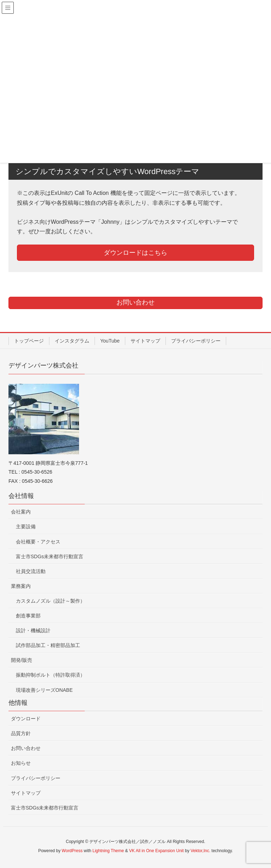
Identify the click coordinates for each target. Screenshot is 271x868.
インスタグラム (72, 341)
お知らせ (21, 763)
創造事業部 (28, 616)
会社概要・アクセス (38, 542)
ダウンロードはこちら (135, 253)
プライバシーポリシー (196, 341)
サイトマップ (145, 341)
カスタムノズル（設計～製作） (50, 601)
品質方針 (21, 733)
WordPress (72, 851)
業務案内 (21, 586)
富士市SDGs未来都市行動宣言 (50, 556)
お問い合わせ (26, 748)
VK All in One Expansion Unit (156, 851)
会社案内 (21, 512)
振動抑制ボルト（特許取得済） (50, 675)
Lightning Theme (108, 851)
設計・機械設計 (33, 630)
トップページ (29, 341)
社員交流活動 (31, 571)
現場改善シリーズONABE (44, 690)
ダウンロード (26, 719)
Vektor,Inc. (200, 851)
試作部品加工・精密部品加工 (48, 645)
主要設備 (26, 527)
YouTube (110, 341)
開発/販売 (22, 660)
